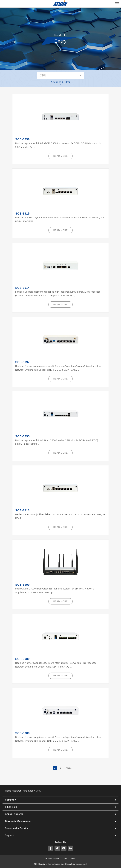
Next (69, 768)
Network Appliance (23, 791)
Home (8, 791)
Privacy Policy (52, 859)
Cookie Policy (69, 859)
